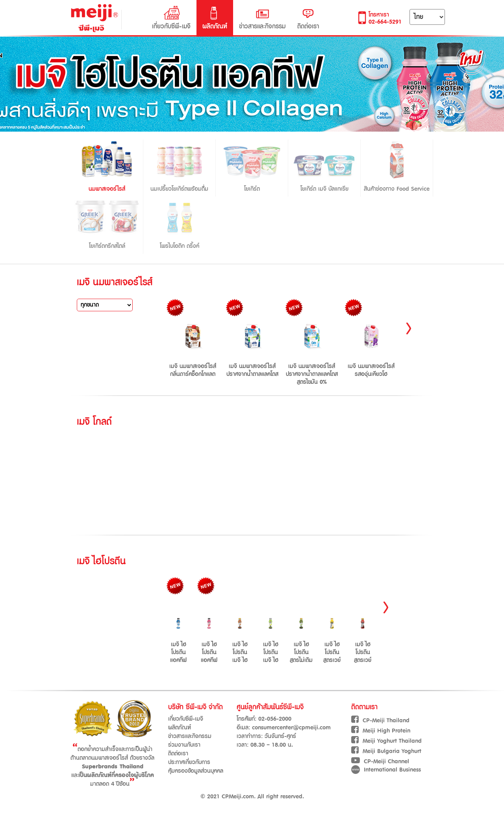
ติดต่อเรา (308, 18)
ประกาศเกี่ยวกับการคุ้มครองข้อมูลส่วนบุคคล (196, 767)
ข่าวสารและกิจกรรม (262, 18)
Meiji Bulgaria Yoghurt (386, 751)
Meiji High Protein (381, 731)
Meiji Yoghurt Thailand (386, 741)
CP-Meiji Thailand (380, 721)
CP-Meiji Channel (380, 761)
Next (409, 330)
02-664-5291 (385, 22)
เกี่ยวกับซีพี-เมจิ (171, 18)
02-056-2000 (275, 719)
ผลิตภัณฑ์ (215, 18)
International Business (386, 770)
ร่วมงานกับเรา (184, 745)
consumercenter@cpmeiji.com (291, 728)
